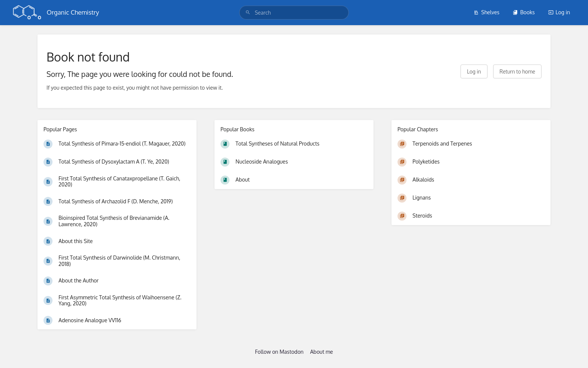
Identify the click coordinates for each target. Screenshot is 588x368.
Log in (559, 12)
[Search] (248, 13)
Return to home (517, 71)
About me (322, 352)
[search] (294, 13)
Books (524, 12)
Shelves (487, 12)
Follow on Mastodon (279, 352)
